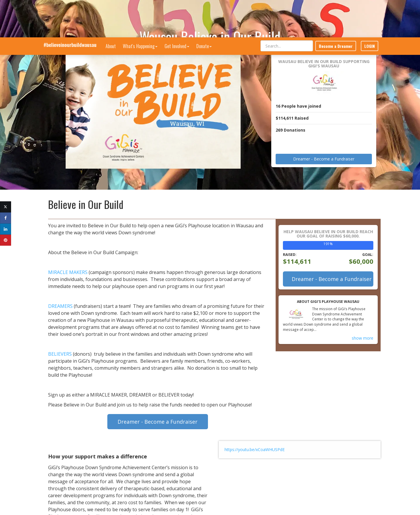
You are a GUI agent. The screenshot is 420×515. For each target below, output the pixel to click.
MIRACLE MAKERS (68, 272)
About (111, 9)
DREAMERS (60, 306)
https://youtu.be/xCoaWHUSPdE (255, 449)
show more (363, 338)
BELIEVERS (60, 354)
